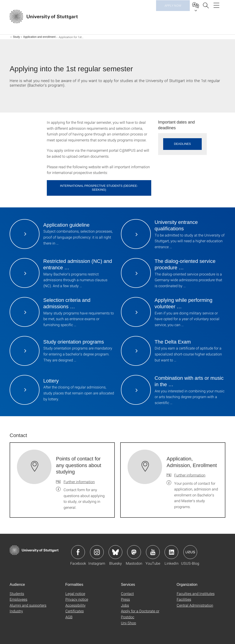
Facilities (184, 599)
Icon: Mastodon (134, 552)
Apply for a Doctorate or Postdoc (140, 614)
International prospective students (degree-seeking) (99, 188)
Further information (79, 482)
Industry (16, 611)
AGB (69, 617)
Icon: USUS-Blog (190, 552)
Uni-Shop (129, 623)
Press (125, 599)
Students (17, 593)
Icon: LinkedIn (171, 552)
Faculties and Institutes (196, 593)
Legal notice (75, 593)
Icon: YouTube (153, 552)
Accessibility (76, 605)
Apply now (173, 16)
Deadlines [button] (182, 144)
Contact (127, 593)
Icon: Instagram (97, 552)
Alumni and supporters (28, 605)
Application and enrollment (39, 37)
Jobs (125, 605)
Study (16, 37)
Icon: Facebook (78, 552)
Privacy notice (77, 599)
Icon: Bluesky (115, 552)
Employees (18, 599)
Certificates (75, 611)
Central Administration (195, 605)
